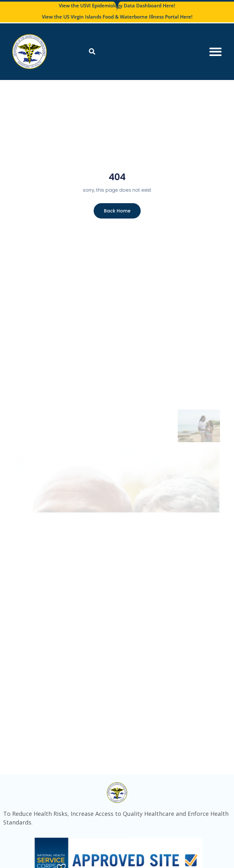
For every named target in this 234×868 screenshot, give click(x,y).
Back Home (117, 211)
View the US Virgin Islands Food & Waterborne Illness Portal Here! (117, 17)
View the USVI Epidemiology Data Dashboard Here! (117, 5)
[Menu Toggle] (215, 52)
